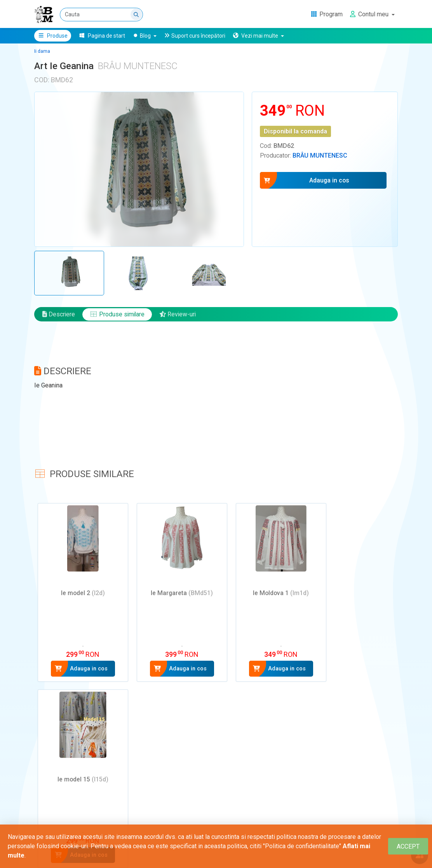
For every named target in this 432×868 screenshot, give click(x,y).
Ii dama (42, 51)
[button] (258, 36)
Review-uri (180, 316)
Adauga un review (71, 810)
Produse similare (118, 316)
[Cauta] (101, 15)
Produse (53, 36)
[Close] (408, 846)
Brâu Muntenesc (320, 155)
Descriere (59, 316)
